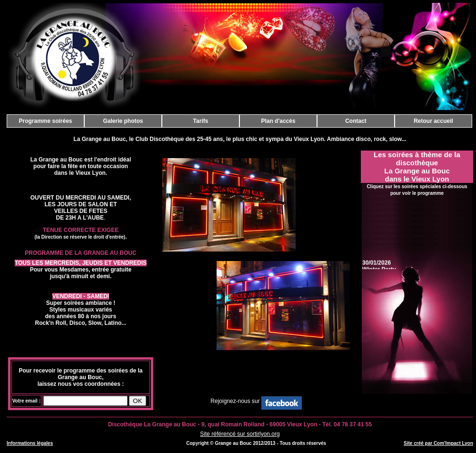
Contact (356, 121)
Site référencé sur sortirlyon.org (240, 434)
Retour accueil (433, 121)
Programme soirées (45, 121)
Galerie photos (123, 121)
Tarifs (201, 121)
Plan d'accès (278, 121)
